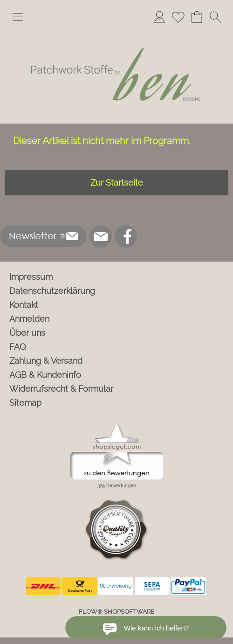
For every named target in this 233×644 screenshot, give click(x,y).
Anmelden (29, 319)
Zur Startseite (117, 183)
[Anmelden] (159, 17)
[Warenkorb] (197, 17)
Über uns (27, 333)
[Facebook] (126, 236)
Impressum (31, 277)
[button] (18, 17)
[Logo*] (116, 32)
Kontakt (24, 305)
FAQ (18, 347)
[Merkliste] (178, 17)
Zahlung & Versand (46, 361)
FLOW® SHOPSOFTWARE (116, 612)
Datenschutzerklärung (52, 291)
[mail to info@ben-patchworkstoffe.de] (101, 236)
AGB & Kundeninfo (45, 375)
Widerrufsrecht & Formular (61, 389)
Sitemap (25, 403)
